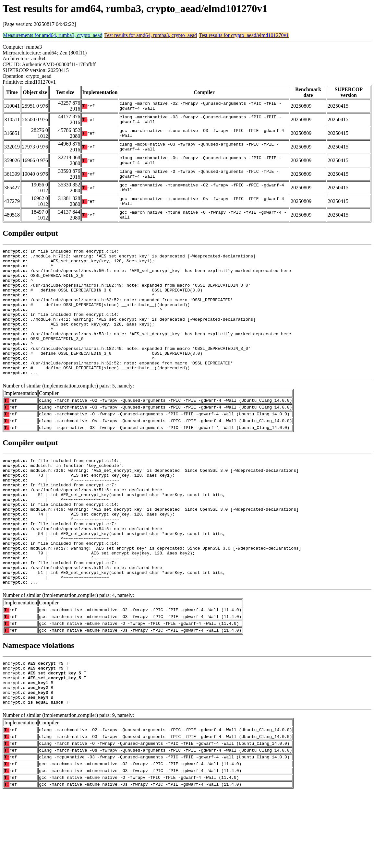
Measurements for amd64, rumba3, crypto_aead (53, 35)
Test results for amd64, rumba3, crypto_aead (151, 35)
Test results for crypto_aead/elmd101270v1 (244, 35)
